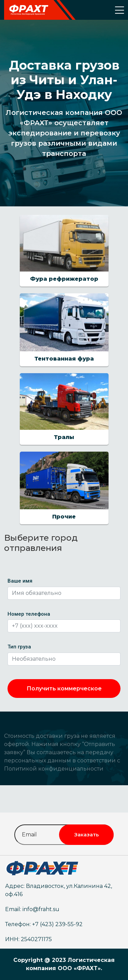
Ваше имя (20, 581)
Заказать (87, 835)
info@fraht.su (41, 909)
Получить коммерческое (64, 689)
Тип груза (19, 647)
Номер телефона (29, 614)
